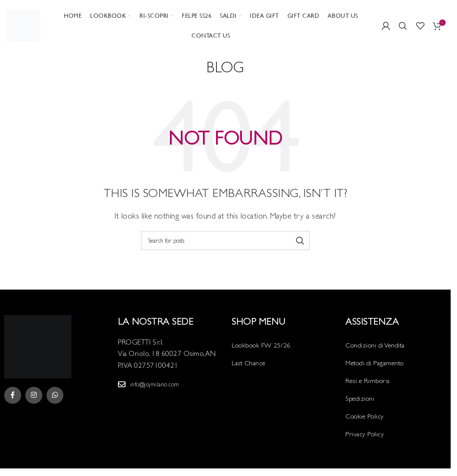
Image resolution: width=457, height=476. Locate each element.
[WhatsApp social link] (55, 396)
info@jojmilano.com (155, 384)
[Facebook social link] (13, 396)
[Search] (403, 26)
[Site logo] (23, 25)
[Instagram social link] (34, 396)
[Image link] (38, 346)
